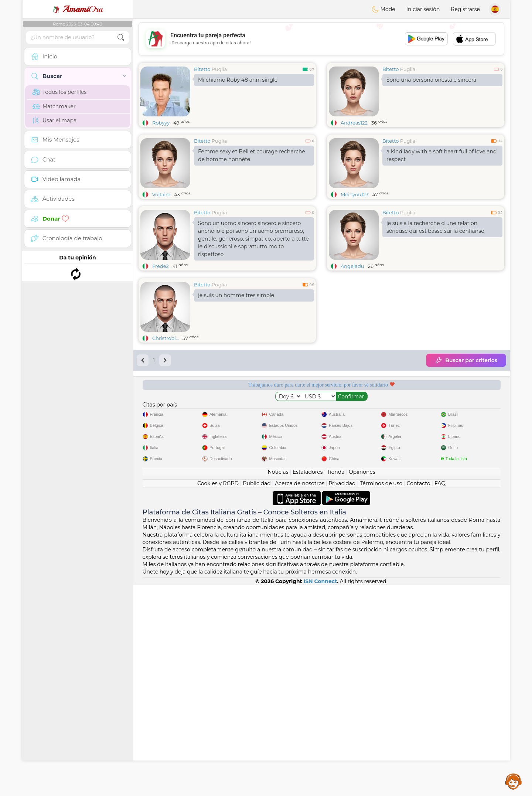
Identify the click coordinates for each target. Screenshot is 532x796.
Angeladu (352, 266)
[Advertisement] (321, 39)
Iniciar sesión (423, 9)
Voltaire (161, 194)
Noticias (278, 683)
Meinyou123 (354, 194)
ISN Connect (320, 792)
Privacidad (342, 694)
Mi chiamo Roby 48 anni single (238, 80)
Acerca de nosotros (300, 694)
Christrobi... (166, 395)
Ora (78, 9)
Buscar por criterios (466, 417)
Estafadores (308, 683)
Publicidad (257, 694)
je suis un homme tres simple (236, 352)
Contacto (419, 694)
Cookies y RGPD (218, 694)
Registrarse (465, 9)
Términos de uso (381, 694)
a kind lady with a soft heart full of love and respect (442, 155)
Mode (383, 9)
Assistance (514, 781)
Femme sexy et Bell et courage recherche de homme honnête (252, 155)
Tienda (336, 683)
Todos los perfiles (59, 92)
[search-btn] (121, 38)
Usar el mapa (54, 120)
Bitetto (202, 69)
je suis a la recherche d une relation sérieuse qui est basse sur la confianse (435, 227)
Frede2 (161, 266)
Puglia (219, 69)
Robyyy (161, 123)
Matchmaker (54, 106)
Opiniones (362, 683)
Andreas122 (354, 123)
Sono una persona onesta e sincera (431, 80)
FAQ (440, 694)
